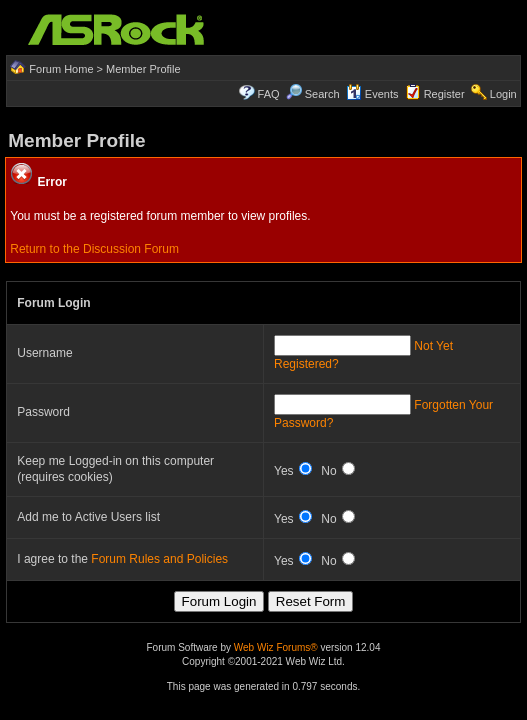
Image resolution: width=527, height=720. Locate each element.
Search (322, 94)
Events (372, 94)
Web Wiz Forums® (276, 647)
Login (503, 94)
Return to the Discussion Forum (94, 249)
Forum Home (61, 69)
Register (444, 94)
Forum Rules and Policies (159, 559)
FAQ (269, 94)
